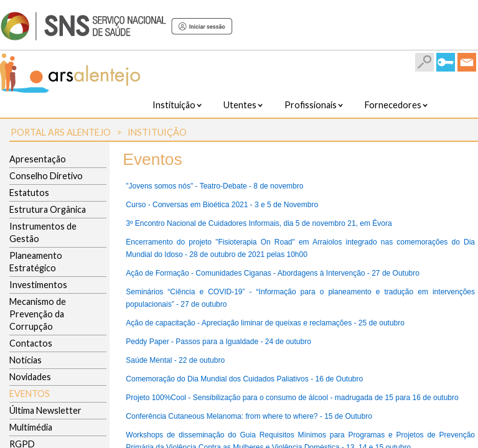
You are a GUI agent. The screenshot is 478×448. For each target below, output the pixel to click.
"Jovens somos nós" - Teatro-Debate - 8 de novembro (214, 186)
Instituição (157, 132)
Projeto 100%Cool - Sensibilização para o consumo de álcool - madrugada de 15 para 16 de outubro (292, 398)
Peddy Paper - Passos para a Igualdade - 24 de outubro (218, 342)
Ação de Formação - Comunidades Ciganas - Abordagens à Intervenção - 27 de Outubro (273, 273)
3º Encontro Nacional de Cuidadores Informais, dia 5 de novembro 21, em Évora (259, 223)
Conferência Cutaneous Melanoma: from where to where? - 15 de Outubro (249, 416)
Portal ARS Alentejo (61, 132)
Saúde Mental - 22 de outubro (175, 360)
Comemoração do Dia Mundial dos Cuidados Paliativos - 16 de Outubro (244, 379)
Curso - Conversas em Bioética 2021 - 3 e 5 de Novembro (222, 205)
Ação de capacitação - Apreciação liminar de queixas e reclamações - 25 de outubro (265, 323)
